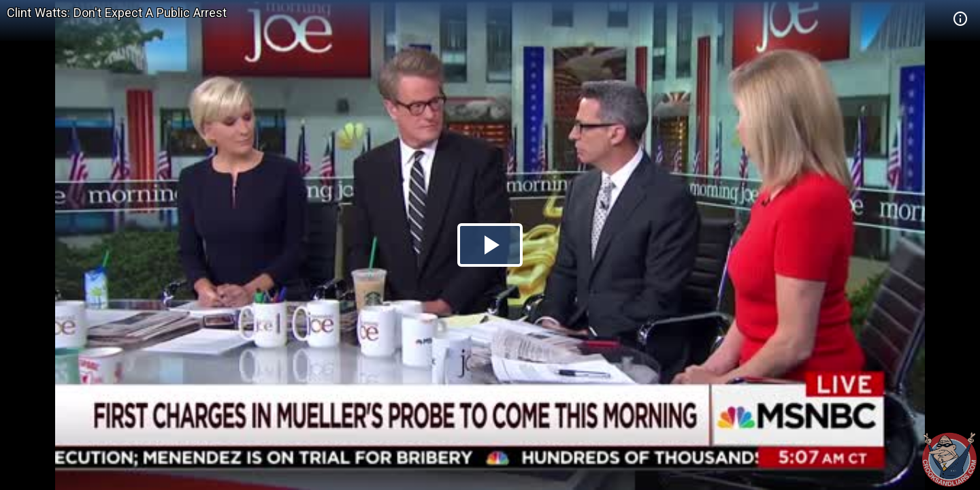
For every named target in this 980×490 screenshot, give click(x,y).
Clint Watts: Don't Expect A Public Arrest (117, 13)
